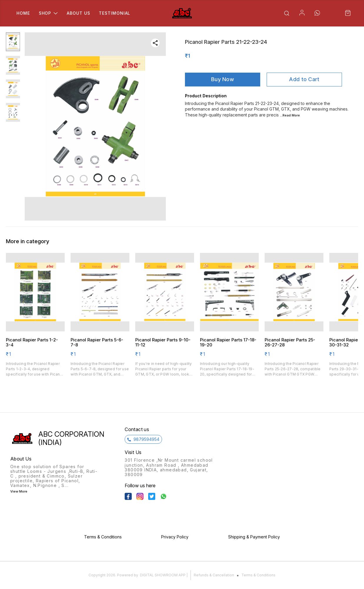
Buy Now (223, 79)
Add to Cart (304, 79)
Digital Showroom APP (163, 575)
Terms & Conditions (258, 575)
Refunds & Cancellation (214, 575)
